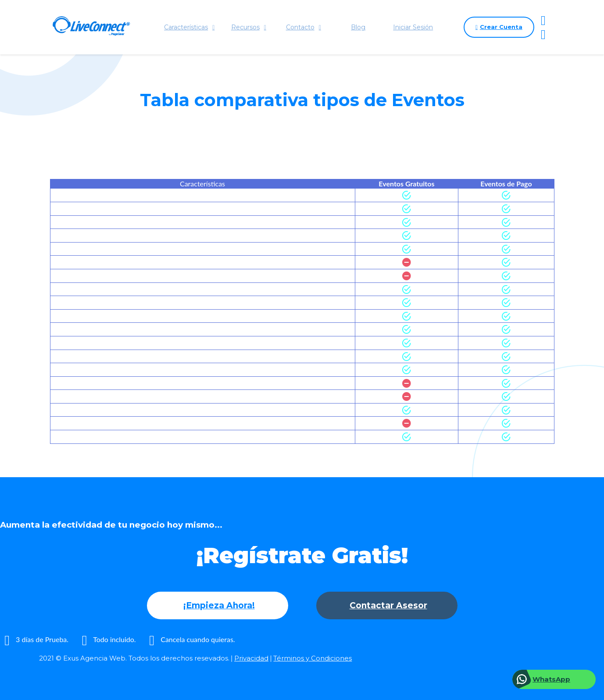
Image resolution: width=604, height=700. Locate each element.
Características (189, 27)
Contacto (304, 27)
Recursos (249, 27)
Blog (358, 27)
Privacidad (251, 658)
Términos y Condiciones (313, 658)
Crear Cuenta (499, 27)
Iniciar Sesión (413, 27)
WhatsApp (551, 679)
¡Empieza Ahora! (219, 605)
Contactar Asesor (388, 605)
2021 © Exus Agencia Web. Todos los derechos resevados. (134, 658)
